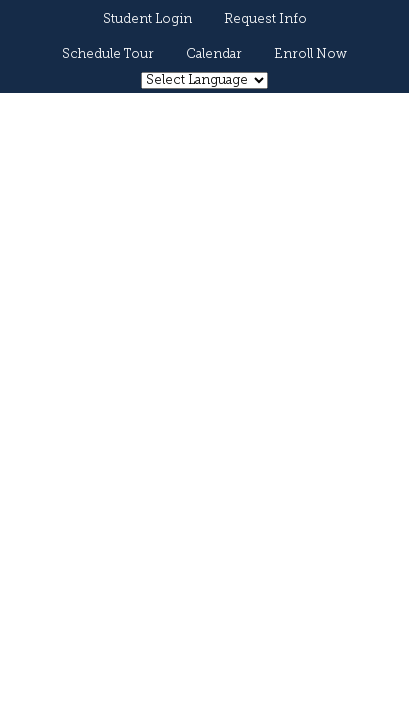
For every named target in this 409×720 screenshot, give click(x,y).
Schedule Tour (108, 54)
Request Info (265, 19)
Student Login (147, 19)
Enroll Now (310, 54)
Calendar (214, 54)
